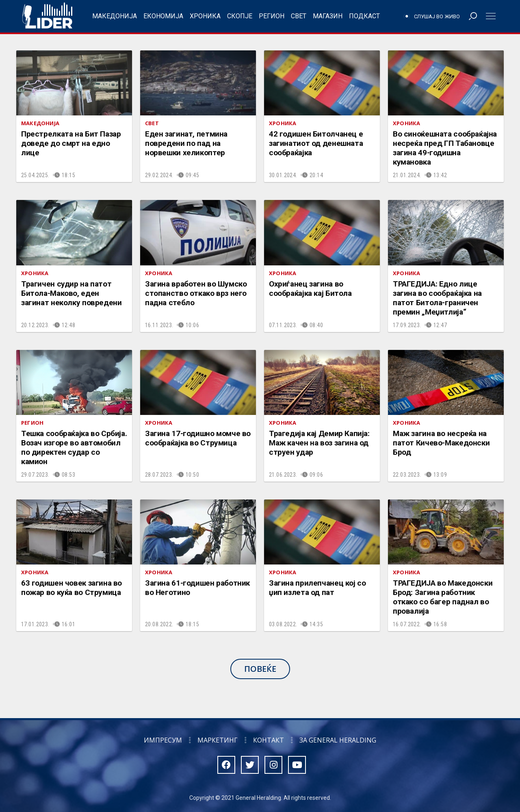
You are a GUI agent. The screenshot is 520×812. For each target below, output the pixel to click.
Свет (299, 16)
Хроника (205, 16)
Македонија (115, 16)
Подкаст (364, 16)
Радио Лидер (47, 16)
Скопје (240, 16)
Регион (272, 16)
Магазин (328, 16)
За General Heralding (338, 740)
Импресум (163, 740)
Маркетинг (218, 740)
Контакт (269, 740)
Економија (163, 16)
